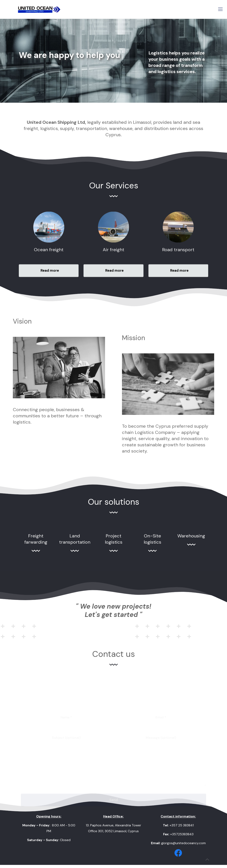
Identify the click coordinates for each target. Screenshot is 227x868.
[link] (178, 853)
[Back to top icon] (207, 860)
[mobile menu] (220, 9)
